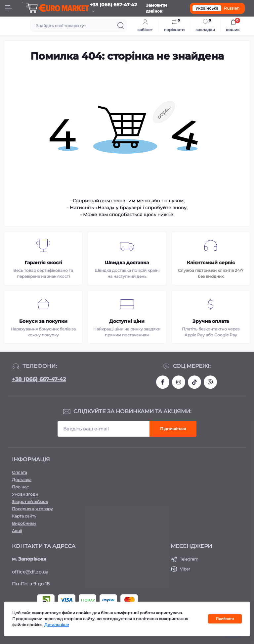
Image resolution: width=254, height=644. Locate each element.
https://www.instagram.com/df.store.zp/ (179, 382)
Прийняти (225, 619)
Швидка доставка (127, 263)
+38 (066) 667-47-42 (39, 379)
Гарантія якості (43, 263)
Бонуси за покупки (43, 321)
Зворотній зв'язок (30, 501)
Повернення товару (32, 509)
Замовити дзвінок (156, 8)
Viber (185, 569)
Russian (232, 8)
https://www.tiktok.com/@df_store (194, 382)
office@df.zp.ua (30, 572)
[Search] (121, 25)
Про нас (20, 487)
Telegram (189, 559)
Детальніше (57, 625)
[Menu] (9, 8)
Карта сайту (24, 516)
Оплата (20, 472)
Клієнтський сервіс (211, 263)
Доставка (22, 480)
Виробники (24, 523)
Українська (207, 8)
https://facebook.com (163, 382)
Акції (17, 531)
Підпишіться (173, 429)
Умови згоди (25, 494)
